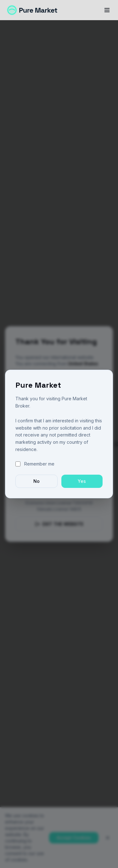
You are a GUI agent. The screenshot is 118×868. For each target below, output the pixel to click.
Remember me (39, 464)
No (37, 481)
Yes (82, 481)
